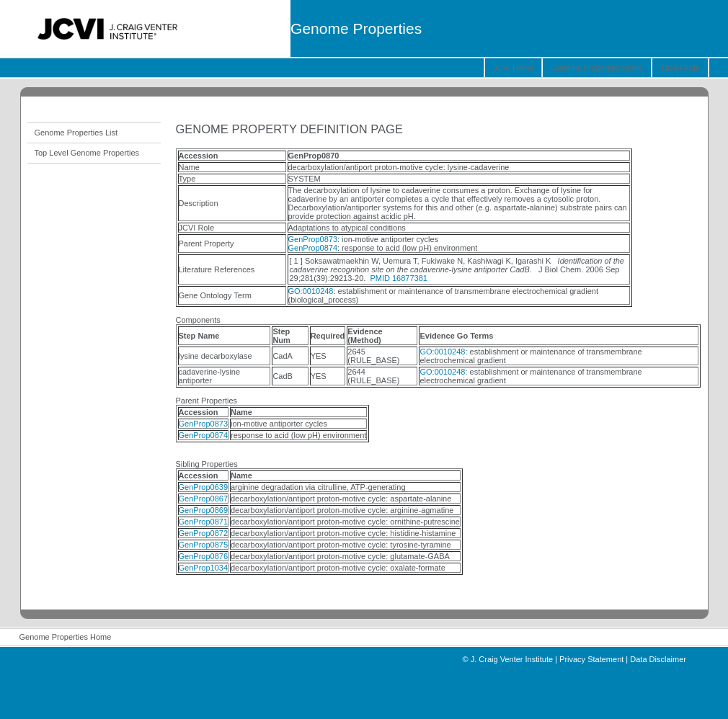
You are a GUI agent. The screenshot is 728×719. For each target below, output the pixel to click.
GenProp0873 (313, 239)
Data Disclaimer (658, 659)
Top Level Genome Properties (87, 153)
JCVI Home (513, 68)
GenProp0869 (204, 510)
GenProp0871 (204, 522)
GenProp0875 (204, 545)
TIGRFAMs (680, 68)
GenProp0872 (204, 533)
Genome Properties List (76, 133)
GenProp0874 (313, 248)
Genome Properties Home (597, 68)
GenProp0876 (204, 556)
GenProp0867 (204, 499)
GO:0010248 (311, 291)
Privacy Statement (591, 659)
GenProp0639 (204, 487)
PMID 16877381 (399, 278)
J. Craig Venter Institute (512, 659)
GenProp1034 (204, 568)
